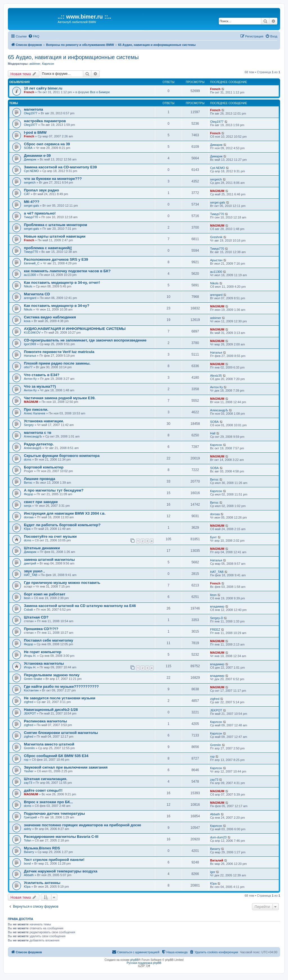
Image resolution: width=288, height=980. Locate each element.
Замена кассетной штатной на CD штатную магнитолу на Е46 (80, 606)
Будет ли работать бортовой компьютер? (62, 525)
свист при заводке (41, 502)
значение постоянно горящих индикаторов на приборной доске (83, 825)
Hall (213, 433)
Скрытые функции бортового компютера (62, 456)
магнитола (33, 109)
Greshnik (216, 237)
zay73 (28, 783)
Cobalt (28, 610)
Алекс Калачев (35, 413)
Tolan (28, 840)
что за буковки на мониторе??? (53, 179)
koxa (27, 321)
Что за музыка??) (40, 386)
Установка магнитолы (44, 663)
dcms (28, 459)
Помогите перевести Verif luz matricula (59, 352)
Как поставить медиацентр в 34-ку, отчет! (62, 283)
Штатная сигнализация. (46, 779)
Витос (28, 483)
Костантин (31, 690)
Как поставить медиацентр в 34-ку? (57, 306)
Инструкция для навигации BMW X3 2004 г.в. (65, 513)
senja (28, 506)
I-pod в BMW (35, 132)
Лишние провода (40, 479)
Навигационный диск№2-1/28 (51, 710)
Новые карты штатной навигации (55, 236)
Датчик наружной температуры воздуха (61, 871)
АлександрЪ (219, 410)
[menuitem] (34, 36)
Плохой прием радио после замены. (57, 363)
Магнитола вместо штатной (49, 744)
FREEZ (215, 629)
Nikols (28, 286)
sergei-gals (31, 206)
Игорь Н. (30, 656)
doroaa (29, 517)
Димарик (216, 145)
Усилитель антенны (42, 883)
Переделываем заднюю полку (52, 675)
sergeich (30, 182)
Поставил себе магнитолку (49, 640)
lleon (27, 598)
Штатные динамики (42, 548)
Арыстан (216, 260)
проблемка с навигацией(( (48, 248)
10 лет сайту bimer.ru (43, 88)
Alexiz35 (216, 376)
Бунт (213, 537)
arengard (30, 298)
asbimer (35, 64)
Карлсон (48, 64)
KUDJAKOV (32, 332)
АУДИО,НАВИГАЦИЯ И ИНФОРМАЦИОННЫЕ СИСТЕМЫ (75, 329)
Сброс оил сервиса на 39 (47, 144)
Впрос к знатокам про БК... (49, 802)
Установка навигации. (44, 421)
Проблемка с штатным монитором (56, 225)
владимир (217, 606)
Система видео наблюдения (50, 317)
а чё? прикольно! (40, 213)
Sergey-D (217, 618)
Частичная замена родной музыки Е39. (60, 398)
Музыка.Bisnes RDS (42, 848)
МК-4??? (32, 202)
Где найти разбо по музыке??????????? (61, 687)
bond (27, 863)
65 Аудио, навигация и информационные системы (73, 57)
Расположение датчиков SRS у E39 (56, 259)
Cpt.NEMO (31, 171)
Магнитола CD (37, 294)
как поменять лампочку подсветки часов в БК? (67, 271)
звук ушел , (34, 571)
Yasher (29, 771)
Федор (29, 494)
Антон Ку (30, 379)
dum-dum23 (218, 837)
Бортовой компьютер (44, 467)
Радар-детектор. (39, 444)
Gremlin (29, 748)
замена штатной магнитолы (49, 560)
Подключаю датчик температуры (54, 813)
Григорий (30, 817)
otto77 (28, 367)
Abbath (215, 814)
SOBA (28, 148)
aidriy (28, 829)
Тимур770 (31, 217)
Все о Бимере (100, 92)
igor (213, 872)
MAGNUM (217, 191)
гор (26, 760)
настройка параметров (45, 121)
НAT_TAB (31, 575)
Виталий (217, 860)
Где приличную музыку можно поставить (62, 583)
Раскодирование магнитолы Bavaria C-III (61, 837)
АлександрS (33, 448)
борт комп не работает (45, 594)
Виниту (29, 852)
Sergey (29, 425)
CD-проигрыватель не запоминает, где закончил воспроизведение (85, 340)
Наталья (30, 356)
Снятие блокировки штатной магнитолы (61, 733)
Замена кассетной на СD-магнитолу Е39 (60, 167)
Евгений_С (32, 263)
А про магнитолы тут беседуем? (54, 490)
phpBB (134, 960)
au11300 (30, 275)
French (29, 92)
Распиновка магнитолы (45, 721)
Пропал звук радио (41, 190)
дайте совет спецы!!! (43, 790)
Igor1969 (30, 344)
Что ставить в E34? (42, 375)
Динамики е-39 (37, 156)
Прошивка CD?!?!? (41, 629)
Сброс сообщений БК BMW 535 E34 (56, 756)
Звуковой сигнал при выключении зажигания (66, 767)
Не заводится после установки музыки (60, 698)
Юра (27, 529)
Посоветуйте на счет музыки (50, 536)
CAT (27, 194)
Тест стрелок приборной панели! (54, 860)
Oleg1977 (31, 113)
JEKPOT (30, 713)
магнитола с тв (38, 433)
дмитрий (30, 563)
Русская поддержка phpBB (144, 963)
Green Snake (33, 679)
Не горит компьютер (43, 652)
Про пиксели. (36, 409)
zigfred (29, 702)
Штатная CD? (36, 617)
